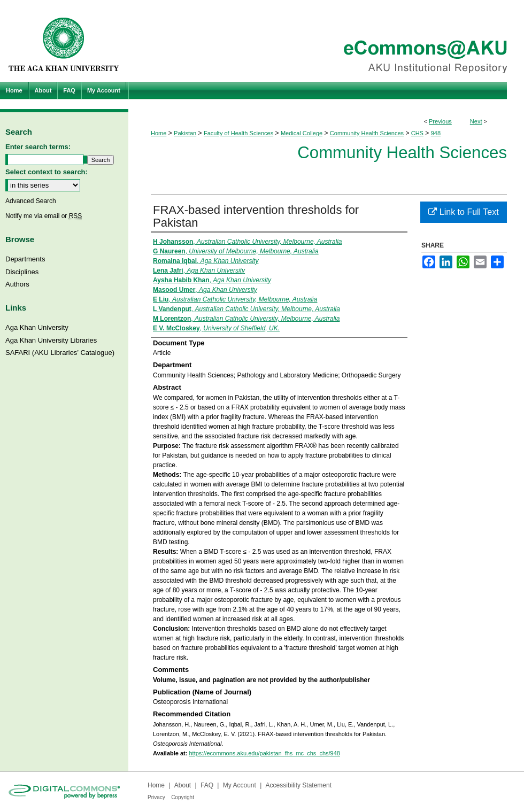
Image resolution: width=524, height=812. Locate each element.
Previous (440, 121)
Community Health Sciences (367, 133)
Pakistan (185, 133)
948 (436, 133)
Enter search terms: (38, 147)
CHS (417, 133)
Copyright (183, 797)
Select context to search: (47, 172)
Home (159, 133)
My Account (240, 785)
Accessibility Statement (299, 785)
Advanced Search (31, 201)
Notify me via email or (44, 216)
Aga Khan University (37, 327)
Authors (17, 284)
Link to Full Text (463, 212)
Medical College (302, 133)
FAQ (207, 785)
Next (476, 121)
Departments (25, 259)
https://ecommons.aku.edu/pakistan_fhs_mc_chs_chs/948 (264, 753)
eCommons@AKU (326, 41)
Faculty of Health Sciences (238, 133)
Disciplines (22, 272)
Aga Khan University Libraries (51, 340)
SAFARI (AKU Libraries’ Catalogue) (60, 353)
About (183, 785)
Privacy (156, 797)
